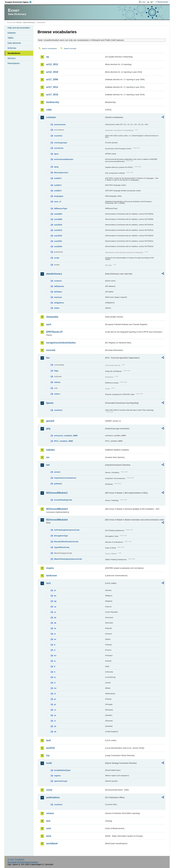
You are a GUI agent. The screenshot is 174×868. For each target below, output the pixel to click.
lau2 (49, 740)
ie (55, 661)
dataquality (52, 317)
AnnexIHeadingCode (63, 500)
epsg (56, 167)
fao (48, 358)
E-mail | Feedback (16, 859)
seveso (50, 813)
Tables (11, 38)
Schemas (12, 48)
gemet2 (50, 421)
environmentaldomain (64, 159)
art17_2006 (52, 79)
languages (59, 196)
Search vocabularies (49, 48)
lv (55, 683)
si (55, 721)
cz (55, 612)
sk (55, 726)
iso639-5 (58, 191)
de (55, 618)
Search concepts (70, 48)
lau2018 (51, 748)
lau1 (49, 583)
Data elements (14, 43)
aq (48, 57)
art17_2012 (52, 87)
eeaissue (58, 297)
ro (55, 710)
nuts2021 (58, 241)
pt (55, 704)
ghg (48, 429)
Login (144, 2)
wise (49, 836)
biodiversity (53, 102)
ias (48, 457)
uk (55, 732)
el (55, 634)
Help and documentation (19, 28)
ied (48, 465)
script (57, 258)
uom (49, 828)
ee (55, 628)
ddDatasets (59, 286)
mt (55, 688)
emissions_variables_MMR (66, 436)
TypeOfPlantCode (62, 547)
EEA (19, 2)
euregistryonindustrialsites (61, 343)
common (51, 117)
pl (55, 699)
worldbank (52, 843)
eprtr (49, 324)
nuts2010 (58, 225)
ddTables (58, 292)
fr (55, 650)
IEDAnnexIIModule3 (57, 509)
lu (55, 677)
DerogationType (61, 536)
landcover (52, 576)
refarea (57, 382)
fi (55, 645)
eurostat (51, 350)
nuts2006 (58, 219)
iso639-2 (58, 178)
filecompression (61, 173)
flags (56, 371)
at (55, 590)
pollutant (58, 484)
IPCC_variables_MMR (64, 441)
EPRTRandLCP (55, 332)
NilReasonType (61, 208)
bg (55, 601)
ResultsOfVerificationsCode (66, 542)
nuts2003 (58, 214)
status (57, 308)
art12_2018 (52, 72)
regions (57, 776)
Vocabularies (14, 53)
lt (55, 672)
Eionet (19, 22)
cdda (49, 110)
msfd (49, 763)
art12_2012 (52, 64)
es (55, 639)
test (48, 821)
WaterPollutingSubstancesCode (68, 559)
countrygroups (61, 143)
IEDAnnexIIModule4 (57, 520)
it (55, 666)
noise (49, 790)
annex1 (57, 472)
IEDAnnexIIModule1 (57, 493)
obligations (59, 303)
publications (53, 797)
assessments (60, 124)
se (55, 715)
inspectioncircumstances (65, 478)
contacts (58, 281)
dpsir (56, 154)
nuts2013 (58, 230)
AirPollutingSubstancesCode (67, 530)
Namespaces (14, 63)
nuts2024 (58, 246)
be (55, 596)
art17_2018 (52, 95)
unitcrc (57, 394)
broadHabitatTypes (62, 770)
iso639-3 (58, 185)
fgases (50, 403)
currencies (59, 148)
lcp (48, 755)
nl (55, 694)
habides (51, 450)
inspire (50, 568)
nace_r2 (58, 202)
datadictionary (54, 274)
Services (12, 58)
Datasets (12, 33)
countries (58, 136)
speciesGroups (61, 781)
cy (55, 607)
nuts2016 (58, 236)
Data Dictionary (29, 22)
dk (55, 623)
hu (55, 655)
